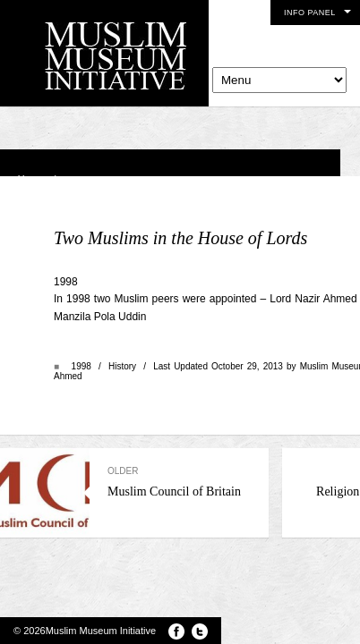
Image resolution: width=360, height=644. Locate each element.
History (122, 366)
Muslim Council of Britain (179, 482)
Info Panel (310, 13)
